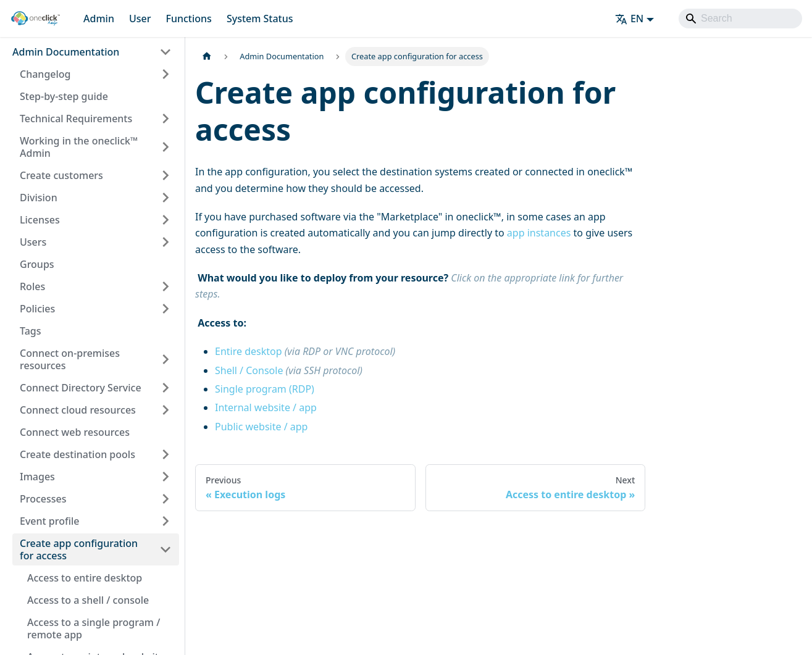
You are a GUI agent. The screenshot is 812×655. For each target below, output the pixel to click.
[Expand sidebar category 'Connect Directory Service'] (165, 388)
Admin (99, 19)
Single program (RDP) (265, 389)
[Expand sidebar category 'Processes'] (165, 499)
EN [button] (629, 19)
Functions (188, 19)
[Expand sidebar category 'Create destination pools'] (165, 454)
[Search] (740, 19)
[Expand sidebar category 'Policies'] (165, 309)
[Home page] (207, 56)
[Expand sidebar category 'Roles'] (165, 286)
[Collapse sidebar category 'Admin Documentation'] (165, 52)
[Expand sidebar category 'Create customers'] (165, 175)
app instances (539, 233)
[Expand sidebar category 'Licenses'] (165, 220)
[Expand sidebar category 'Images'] (165, 477)
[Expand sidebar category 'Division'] (165, 198)
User (140, 19)
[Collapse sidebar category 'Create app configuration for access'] (165, 549)
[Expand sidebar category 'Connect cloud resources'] (165, 410)
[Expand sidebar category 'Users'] (165, 242)
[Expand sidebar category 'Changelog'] (165, 74)
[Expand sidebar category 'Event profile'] (165, 521)
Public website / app (261, 427)
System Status (260, 19)
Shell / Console (289, 370)
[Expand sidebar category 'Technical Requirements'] (165, 119)
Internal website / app (266, 407)
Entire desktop (305, 351)
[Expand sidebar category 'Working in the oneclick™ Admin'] (165, 147)
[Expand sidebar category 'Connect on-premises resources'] (165, 359)
